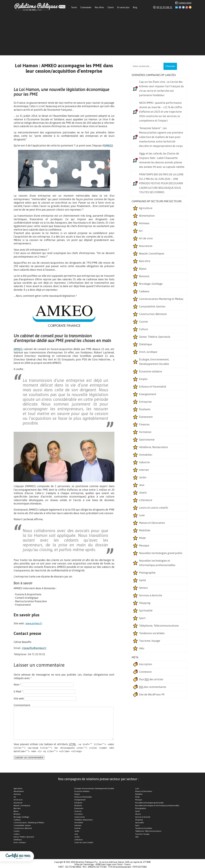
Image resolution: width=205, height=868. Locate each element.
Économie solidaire (150, 371)
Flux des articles (151, 679)
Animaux (144, 223)
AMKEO (109, 145)
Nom (17, 685)
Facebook (180, 7)
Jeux (142, 485)
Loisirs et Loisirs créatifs (154, 508)
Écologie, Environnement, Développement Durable (154, 362)
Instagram (187, 7)
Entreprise (145, 402)
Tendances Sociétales (144, 828)
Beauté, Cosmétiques (152, 254)
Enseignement (148, 394)
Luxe (142, 515)
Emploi (143, 379)
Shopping (145, 603)
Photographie (147, 573)
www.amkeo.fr (34, 623)
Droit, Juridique (148, 352)
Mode (142, 538)
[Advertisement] (103, 35)
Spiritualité (146, 610)
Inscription (145, 664)
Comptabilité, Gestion (152, 306)
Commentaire (22, 705)
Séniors (143, 588)
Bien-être (145, 261)
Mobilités (145, 530)
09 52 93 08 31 (164, 7)
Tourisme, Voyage (150, 641)
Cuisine (143, 322)
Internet (144, 470)
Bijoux (143, 269)
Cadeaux (144, 291)
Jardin (143, 477)
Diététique (145, 344)
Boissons (144, 276)
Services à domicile (151, 595)
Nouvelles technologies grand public (161, 553)
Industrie (144, 462)
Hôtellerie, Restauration (153, 447)
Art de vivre (146, 238)
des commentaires (153, 687)
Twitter (183, 7)
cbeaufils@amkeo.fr (34, 648)
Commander (86, 7)
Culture (143, 329)
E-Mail (18, 692)
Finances (144, 424)
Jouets (143, 493)
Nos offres (99, 7)
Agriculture (146, 208)
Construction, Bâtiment (153, 314)
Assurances (146, 246)
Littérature (146, 500)
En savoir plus (123, 7)
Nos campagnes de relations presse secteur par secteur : (98, 779)
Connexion (145, 672)
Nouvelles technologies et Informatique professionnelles (157, 563)
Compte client (185, 3)
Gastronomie (147, 440)
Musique (144, 546)
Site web (19, 698)
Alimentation (147, 216)
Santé (142, 580)
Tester (74, 7)
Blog (135, 7)
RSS (190, 7)
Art (141, 231)
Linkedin (177, 7)
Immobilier (146, 455)
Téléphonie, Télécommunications (159, 626)
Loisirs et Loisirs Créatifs (84, 842)
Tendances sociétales (152, 633)
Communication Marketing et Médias (161, 299)
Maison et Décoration (152, 523)
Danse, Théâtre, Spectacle (155, 337)
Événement (146, 417)
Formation (145, 432)
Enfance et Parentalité (153, 387)
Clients (111, 7)
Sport (142, 618)
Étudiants (145, 409)
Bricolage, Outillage (151, 284)
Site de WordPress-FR (152, 694)
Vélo (142, 648)
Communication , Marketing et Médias (29, 823)
